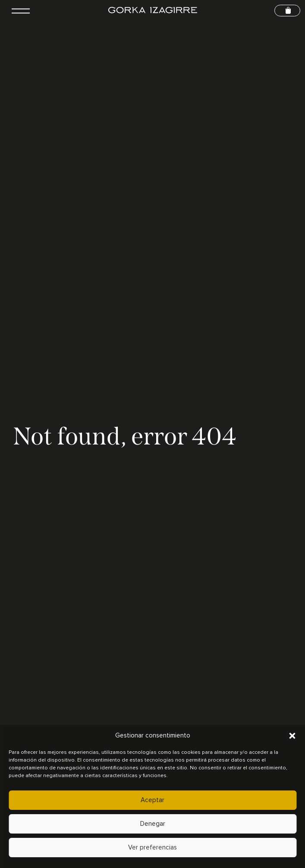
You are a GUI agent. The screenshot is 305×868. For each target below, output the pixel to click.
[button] (292, 736)
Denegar (153, 824)
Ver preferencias (152, 848)
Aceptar (152, 800)
